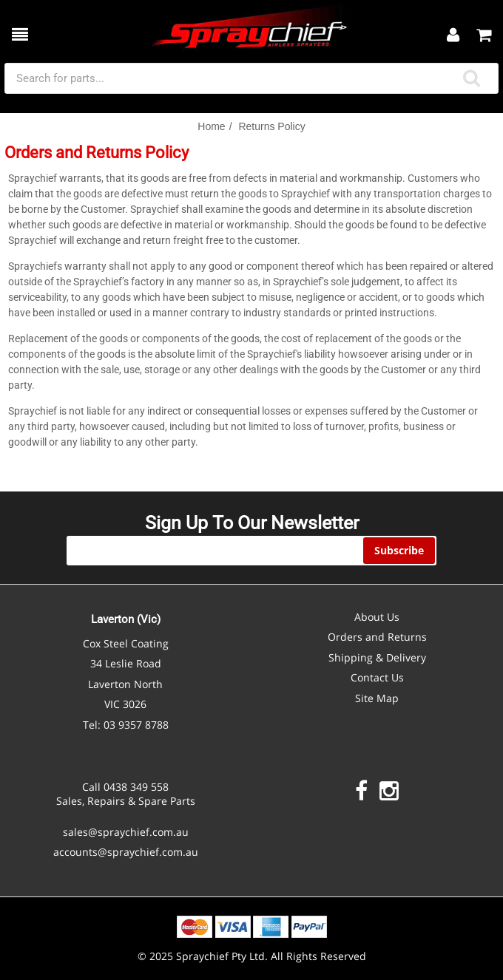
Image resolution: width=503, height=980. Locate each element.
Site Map (377, 698)
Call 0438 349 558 (125, 787)
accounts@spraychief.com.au (126, 852)
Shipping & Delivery (377, 657)
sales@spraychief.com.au (126, 832)
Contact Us (377, 677)
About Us (377, 617)
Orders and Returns (377, 637)
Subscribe (399, 550)
